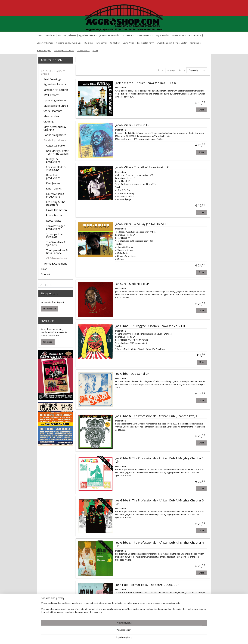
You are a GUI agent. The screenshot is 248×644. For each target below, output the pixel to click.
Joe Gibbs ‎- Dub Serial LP (132, 373)
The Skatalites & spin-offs (56, 244)
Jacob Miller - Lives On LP (132, 125)
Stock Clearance (53, 111)
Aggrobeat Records (88, 35)
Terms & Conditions (55, 264)
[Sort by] (197, 70)
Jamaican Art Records (109, 35)
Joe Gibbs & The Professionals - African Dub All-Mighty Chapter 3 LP (159, 502)
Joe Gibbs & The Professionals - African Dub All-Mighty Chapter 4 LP (159, 544)
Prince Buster (181, 43)
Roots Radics (196, 43)
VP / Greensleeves (144, 35)
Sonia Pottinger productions (55, 227)
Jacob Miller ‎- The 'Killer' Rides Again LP (142, 167)
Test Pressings (52, 79)
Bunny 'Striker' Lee (45, 43)
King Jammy (102, 43)
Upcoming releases (55, 100)
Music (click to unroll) (56, 106)
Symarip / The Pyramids (54, 235)
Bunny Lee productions (53, 160)
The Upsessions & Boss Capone (57, 252)
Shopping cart (50, 309)
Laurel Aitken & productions (55, 195)
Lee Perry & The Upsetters (56, 203)
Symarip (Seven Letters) (64, 50)
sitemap (137, 638)
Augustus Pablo (162, 35)
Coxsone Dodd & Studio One (56, 168)
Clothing (49, 122)
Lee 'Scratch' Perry (145, 43)
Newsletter (50, 35)
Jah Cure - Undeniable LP (132, 283)
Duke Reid (89, 43)
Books (95, 50)
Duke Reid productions (53, 177)
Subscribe (48, 342)
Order (201, 109)
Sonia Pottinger (44, 50)
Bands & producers (55, 140)
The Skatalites (83, 50)
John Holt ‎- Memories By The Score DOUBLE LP (147, 584)
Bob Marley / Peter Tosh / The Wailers (57, 152)
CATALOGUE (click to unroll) (53, 72)
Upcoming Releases (67, 35)
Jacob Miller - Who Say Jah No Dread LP (142, 224)
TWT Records (128, 35)
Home (40, 35)
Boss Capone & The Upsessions (187, 35)
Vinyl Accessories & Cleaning (55, 128)
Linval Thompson (164, 43)
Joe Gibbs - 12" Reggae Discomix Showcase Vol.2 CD (150, 326)
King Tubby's (54, 189)
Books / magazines (55, 135)
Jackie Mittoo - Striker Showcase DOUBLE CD (146, 82)
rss (143, 638)
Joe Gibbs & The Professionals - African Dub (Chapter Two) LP (157, 416)
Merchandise (51, 116)
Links (44, 269)
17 (198, 624)
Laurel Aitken (129, 43)
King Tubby (115, 43)
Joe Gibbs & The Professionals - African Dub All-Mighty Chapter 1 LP (159, 460)
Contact (46, 274)
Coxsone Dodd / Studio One (69, 43)
